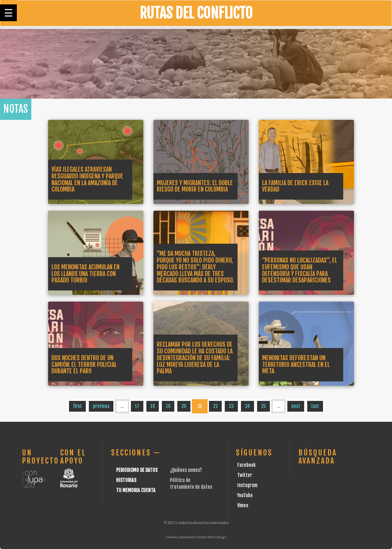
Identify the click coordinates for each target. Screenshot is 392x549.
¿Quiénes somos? (186, 470)
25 (263, 406)
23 (231, 406)
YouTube (245, 495)
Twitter (245, 475)
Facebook (246, 465)
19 (168, 406)
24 (247, 406)
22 (215, 406)
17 (137, 406)
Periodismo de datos (137, 470)
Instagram (247, 485)
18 (153, 406)
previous (101, 406)
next (296, 406)
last (315, 406)
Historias (126, 480)
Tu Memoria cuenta (136, 490)
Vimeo (243, 505)
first (77, 406)
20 (184, 406)
